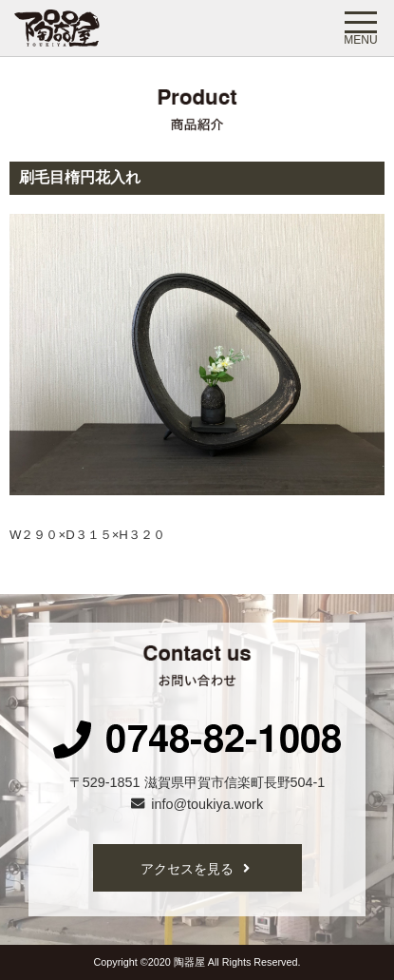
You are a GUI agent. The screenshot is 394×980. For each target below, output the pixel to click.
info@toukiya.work (197, 804)
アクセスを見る (195, 869)
